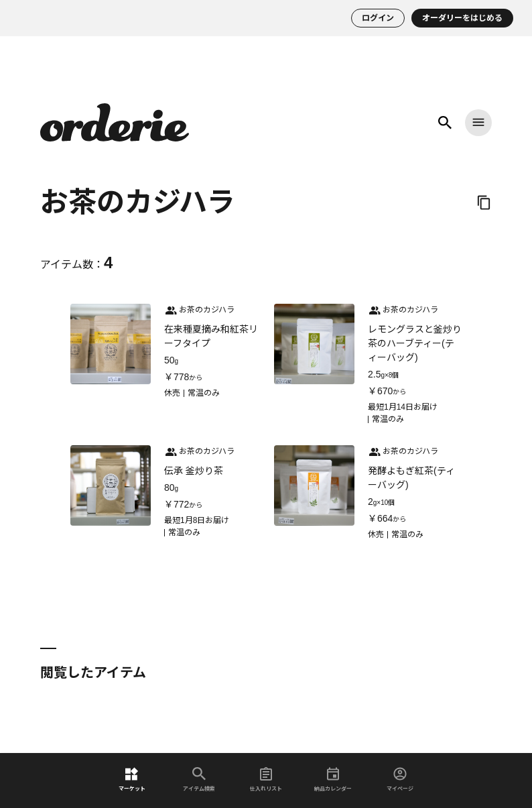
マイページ (400, 780)
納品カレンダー (333, 780)
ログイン (378, 18)
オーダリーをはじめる (462, 18)
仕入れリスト (266, 780)
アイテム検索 (199, 780)
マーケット (132, 780)
